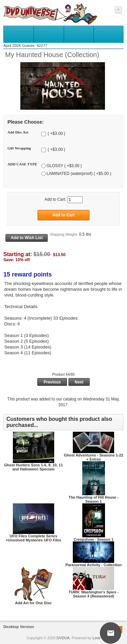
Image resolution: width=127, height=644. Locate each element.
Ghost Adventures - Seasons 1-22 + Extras (94, 457)
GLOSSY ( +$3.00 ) (64, 166)
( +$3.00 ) (56, 134)
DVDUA (63, 638)
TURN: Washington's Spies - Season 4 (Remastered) (93, 594)
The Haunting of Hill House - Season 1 (94, 499)
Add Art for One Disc (34, 603)
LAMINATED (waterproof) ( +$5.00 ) (79, 174)
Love (97, 638)
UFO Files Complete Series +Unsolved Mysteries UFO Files (34, 538)
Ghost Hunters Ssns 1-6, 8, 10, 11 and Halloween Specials (34, 467)
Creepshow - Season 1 (94, 539)
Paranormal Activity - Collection (93, 565)
